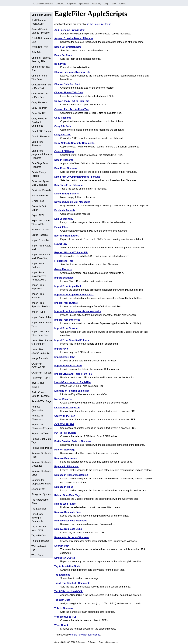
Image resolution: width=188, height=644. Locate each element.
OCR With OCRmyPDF (38, 366)
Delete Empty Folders (39, 174)
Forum (114, 4)
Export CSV (38, 215)
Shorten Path (38, 489)
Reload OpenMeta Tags (41, 441)
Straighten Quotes (41, 494)
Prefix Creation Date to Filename (41, 394)
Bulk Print (36, 52)
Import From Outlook (38, 265)
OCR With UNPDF (41, 378)
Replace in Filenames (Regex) (41, 426)
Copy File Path (39, 108)
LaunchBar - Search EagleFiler (41, 351)
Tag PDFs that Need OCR (39, 528)
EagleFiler (72, 4)
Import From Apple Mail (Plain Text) (41, 256)
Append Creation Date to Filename (41, 31)
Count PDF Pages (41, 131)
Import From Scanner (38, 296)
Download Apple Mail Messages (40, 183)
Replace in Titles (40, 434)
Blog (106, 4)
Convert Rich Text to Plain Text (41, 95)
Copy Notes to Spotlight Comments (39, 122)
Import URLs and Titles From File (40, 333)
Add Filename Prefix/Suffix (39, 22)
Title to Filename (40, 541)
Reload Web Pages (42, 448)
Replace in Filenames (37, 417)
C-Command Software (43, 4)
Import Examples (40, 240)
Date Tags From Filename (40, 165)
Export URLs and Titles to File (41, 222)
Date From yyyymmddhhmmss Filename (42, 154)
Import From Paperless (38, 287)
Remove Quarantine (37, 408)
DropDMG (60, 4)
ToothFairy (96, 4)
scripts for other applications (85, 635)
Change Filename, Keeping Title (41, 60)
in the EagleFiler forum (99, 24)
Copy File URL (39, 113)
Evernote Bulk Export (39, 208)
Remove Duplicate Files (41, 455)
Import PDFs (38, 312)
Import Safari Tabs (41, 317)
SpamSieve (84, 4)
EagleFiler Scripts (41, 15)
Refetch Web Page (41, 401)
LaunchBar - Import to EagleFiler (42, 342)
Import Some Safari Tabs (42, 324)
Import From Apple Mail (41, 247)
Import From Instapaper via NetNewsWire (39, 276)
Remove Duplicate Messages (41, 464)
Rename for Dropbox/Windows (41, 482)
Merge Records (40, 358)
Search (122, 4)
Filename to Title (40, 230)
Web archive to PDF (39, 548)
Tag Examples (39, 509)
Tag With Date (39, 536)
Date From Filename (37, 144)
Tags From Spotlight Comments (37, 518)
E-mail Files (38, 201)
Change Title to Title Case (39, 77)
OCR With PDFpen (41, 373)
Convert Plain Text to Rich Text (41, 86)
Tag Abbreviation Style (40, 502)
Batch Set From (40, 47)
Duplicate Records (41, 190)
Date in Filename (40, 137)
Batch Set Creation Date (41, 40)
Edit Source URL (40, 196)
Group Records (40, 235)
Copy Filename (39, 103)
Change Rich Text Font (41, 69)
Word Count (38, 555)
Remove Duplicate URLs (41, 473)
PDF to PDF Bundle (38, 385)
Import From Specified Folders (41, 305)
